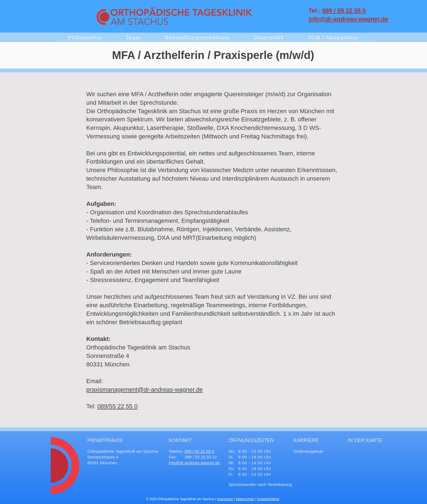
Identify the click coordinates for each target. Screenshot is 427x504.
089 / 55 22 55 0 (344, 11)
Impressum (225, 499)
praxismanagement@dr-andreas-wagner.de (145, 390)
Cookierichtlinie (268, 499)
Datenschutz (245, 499)
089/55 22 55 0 (118, 406)
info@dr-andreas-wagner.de (194, 463)
